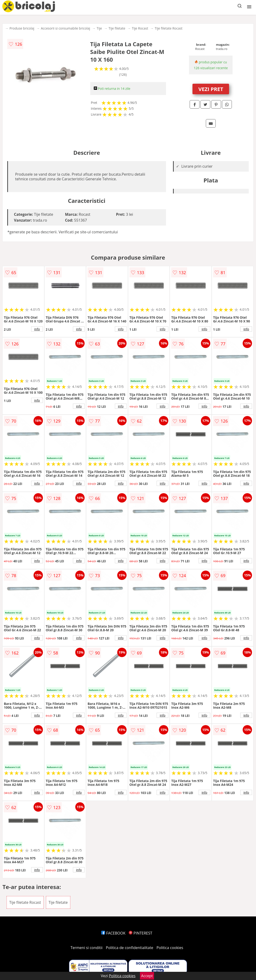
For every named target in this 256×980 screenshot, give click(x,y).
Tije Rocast (140, 28)
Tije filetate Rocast (169, 28)
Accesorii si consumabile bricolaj (65, 28)
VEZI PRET (211, 89)
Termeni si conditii (87, 948)
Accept (147, 976)
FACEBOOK (113, 933)
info (37, 329)
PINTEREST (140, 933)
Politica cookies (170, 948)
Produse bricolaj (22, 28)
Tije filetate (117, 28)
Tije (99, 28)
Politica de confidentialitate (130, 948)
